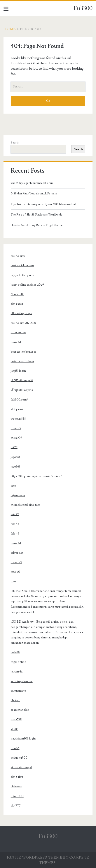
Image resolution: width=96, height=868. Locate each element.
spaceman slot (20, 710)
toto (13, 486)
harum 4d (17, 672)
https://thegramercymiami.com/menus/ (36, 476)
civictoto (16, 786)
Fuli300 (83, 8)
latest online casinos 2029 (27, 285)
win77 (15, 514)
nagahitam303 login (23, 739)
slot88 (15, 729)
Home (10, 29)
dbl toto (16, 700)
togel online (18, 662)
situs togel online (22, 681)
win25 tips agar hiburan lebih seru (32, 183)
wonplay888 (18, 419)
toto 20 (15, 572)
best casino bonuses (24, 352)
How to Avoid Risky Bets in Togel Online (37, 225)
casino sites (18, 256)
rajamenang (18, 495)
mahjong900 (19, 758)
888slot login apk (21, 313)
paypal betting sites (23, 275)
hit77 (14, 447)
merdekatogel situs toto (26, 505)
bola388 (16, 652)
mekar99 (16, 438)
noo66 (15, 748)
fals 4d (15, 524)
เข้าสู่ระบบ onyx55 (22, 380)
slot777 (16, 806)
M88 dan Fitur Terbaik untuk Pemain (34, 194)
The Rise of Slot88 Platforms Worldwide (37, 215)
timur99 (16, 428)
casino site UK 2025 (23, 323)
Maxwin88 (17, 294)
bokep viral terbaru (22, 361)
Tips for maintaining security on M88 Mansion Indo (44, 204)
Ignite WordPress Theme (35, 857)
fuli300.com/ (19, 400)
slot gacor (17, 304)
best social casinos (22, 265)
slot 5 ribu (17, 777)
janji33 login (18, 371)
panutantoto (18, 332)
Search (15, 143)
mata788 (16, 719)
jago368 (16, 457)
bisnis (64, 622)
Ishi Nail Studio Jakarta (25, 591)
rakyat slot (17, 553)
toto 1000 (17, 796)
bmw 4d (16, 342)
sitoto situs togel (21, 767)
